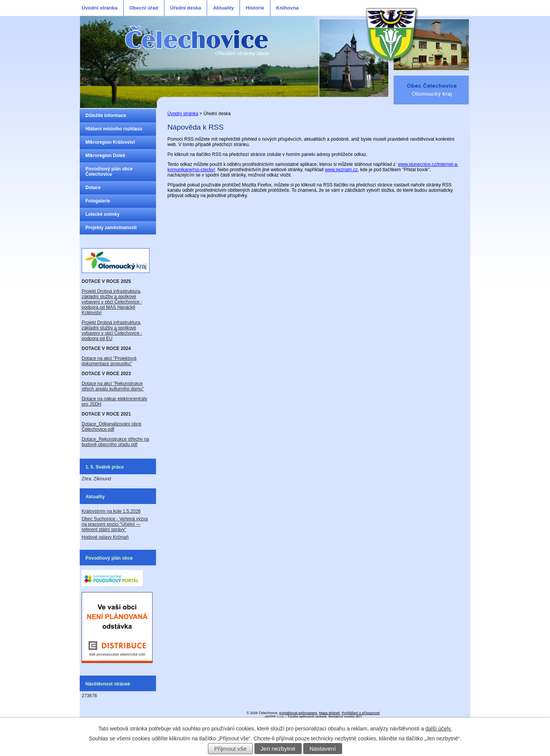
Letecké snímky (102, 214)
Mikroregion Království (110, 142)
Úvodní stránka (100, 8)
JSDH (95, 404)
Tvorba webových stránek (307, 717)
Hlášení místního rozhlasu (114, 129)
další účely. (438, 729)
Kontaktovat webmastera (298, 713)
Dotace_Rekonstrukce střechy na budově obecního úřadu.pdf (115, 442)
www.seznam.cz (341, 170)
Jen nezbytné (278, 749)
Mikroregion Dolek (105, 156)
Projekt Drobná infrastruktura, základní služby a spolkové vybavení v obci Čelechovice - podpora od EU (112, 331)
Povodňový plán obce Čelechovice (109, 172)
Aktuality (223, 8)
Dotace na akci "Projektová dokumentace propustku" (109, 361)
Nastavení (322, 749)
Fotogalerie (98, 201)
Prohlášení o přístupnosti (361, 713)
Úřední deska (186, 8)
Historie (255, 8)
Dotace (93, 188)
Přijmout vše (231, 749)
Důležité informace (106, 116)
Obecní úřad (144, 8)
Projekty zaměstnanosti (111, 228)
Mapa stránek (329, 713)
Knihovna (287, 8)
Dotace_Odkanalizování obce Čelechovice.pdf (112, 427)
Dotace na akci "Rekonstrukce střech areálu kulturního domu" (113, 386)
